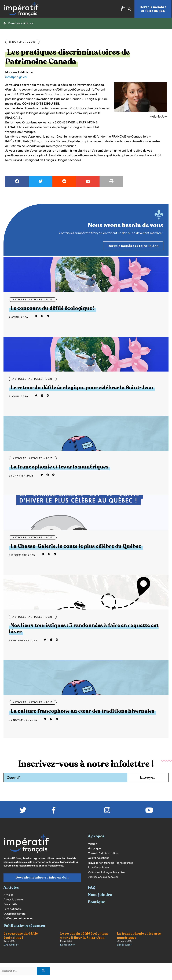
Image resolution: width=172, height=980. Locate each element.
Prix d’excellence (98, 868)
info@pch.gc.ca (16, 77)
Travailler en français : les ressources (110, 863)
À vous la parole (13, 900)
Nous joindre (100, 895)
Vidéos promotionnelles (18, 919)
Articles (19, 300)
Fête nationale (13, 909)
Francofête (10, 904)
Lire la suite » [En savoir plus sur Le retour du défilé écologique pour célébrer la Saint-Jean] (68, 945)
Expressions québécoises (103, 877)
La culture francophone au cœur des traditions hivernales (82, 711)
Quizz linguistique (99, 858)
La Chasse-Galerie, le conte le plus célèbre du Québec (76, 546)
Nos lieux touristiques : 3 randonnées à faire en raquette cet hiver (84, 629)
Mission (92, 844)
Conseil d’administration (103, 853)
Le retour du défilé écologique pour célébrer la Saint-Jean (82, 388)
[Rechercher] (46, 971)
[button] (17, 181)
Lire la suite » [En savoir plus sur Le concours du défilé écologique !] (11, 945)
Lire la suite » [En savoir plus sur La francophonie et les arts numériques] (125, 945)
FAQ (92, 887)
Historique (94, 849)
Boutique (96, 902)
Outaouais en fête (15, 914)
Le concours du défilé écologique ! (52, 308)
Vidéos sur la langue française (106, 872)
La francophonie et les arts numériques (59, 467)
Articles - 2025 (41, 300)
